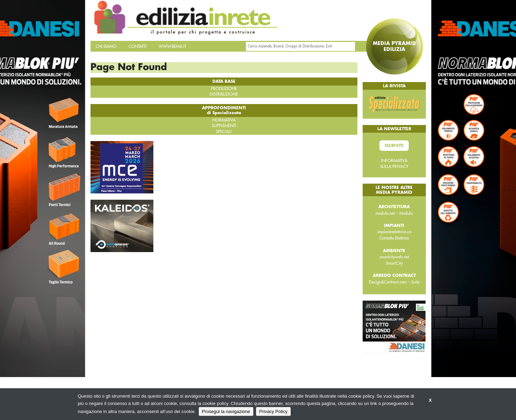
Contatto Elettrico (394, 238)
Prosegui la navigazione (226, 411)
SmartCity (394, 263)
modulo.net (385, 213)
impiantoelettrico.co (394, 232)
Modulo (406, 213)
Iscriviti (394, 146)
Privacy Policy (273, 411)
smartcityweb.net (394, 257)
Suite (415, 282)
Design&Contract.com (388, 282)
